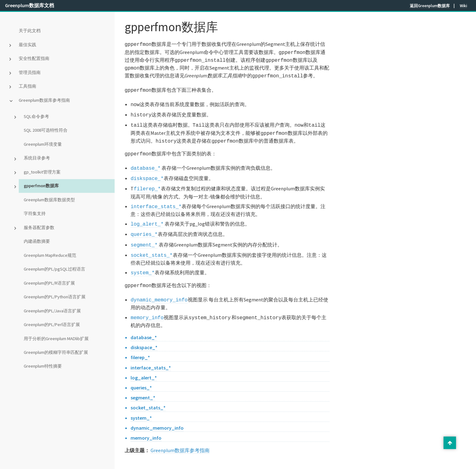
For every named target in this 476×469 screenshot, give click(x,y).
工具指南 (27, 86)
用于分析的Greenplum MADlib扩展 (56, 339)
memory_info (147, 303)
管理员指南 (30, 72)
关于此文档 (30, 31)
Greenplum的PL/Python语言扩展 (55, 297)
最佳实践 (27, 45)
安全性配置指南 (34, 58)
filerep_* (147, 180)
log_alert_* (147, 214)
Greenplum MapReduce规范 (50, 255)
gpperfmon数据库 (41, 186)
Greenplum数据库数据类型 (49, 200)
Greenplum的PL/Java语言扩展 (52, 311)
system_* (143, 260)
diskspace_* (147, 170)
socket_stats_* (151, 243)
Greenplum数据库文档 (30, 5)
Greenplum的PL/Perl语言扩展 (52, 325)
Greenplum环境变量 (43, 144)
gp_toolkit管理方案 (42, 172)
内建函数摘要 (37, 241)
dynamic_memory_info (159, 286)
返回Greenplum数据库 (430, 6)
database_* (146, 160)
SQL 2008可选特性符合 (46, 130)
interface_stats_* (156, 197)
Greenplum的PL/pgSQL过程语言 (55, 269)
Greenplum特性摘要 (43, 366)
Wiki (463, 6)
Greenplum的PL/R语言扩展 (49, 283)
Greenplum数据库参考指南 (44, 100)
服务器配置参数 (39, 227)
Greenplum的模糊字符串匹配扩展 (56, 352)
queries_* (144, 223)
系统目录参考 (37, 158)
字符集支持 (35, 213)
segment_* (144, 233)
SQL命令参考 (36, 116)
